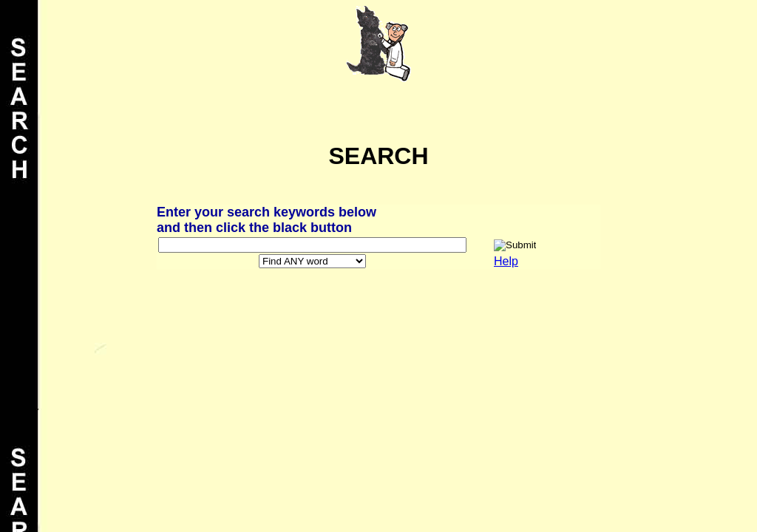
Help (506, 261)
